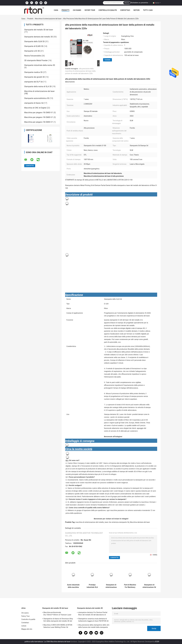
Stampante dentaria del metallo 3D (39, 37)
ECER (157, 642)
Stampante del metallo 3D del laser (39, 30)
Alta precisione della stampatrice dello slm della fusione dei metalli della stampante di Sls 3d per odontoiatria (94, 626)
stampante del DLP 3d (33, 82)
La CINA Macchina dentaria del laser (57, 642)
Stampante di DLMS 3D (34, 46)
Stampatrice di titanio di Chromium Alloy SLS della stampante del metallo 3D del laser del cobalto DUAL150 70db (58, 620)
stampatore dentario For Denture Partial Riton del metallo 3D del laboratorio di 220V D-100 (93, 614)
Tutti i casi (148, 10)
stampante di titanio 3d (34, 103)
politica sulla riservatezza (34, 642)
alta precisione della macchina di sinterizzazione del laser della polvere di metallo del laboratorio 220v (80, 71)
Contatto (107, 60)
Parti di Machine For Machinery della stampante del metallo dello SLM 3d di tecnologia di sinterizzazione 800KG (130, 586)
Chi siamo (77, 10)
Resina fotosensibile (33, 56)
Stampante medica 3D (33, 72)
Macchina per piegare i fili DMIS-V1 (39, 113)
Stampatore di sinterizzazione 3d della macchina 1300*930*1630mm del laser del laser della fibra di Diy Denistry (149, 586)
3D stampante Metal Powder (36, 60)
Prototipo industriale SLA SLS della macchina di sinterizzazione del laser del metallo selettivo (92, 586)
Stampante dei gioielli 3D (35, 77)
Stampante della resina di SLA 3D (38, 86)
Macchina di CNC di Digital (35, 108)
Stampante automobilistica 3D (37, 98)
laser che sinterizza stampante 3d (117, 522)
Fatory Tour (90, 10)
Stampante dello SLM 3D (34, 41)
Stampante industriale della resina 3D (40, 65)
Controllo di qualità (108, 10)
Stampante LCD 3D (32, 51)
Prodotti (66, 10)
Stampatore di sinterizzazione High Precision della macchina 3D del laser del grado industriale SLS (111, 586)
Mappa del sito (27, 629)
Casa (56, 10)
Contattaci (125, 10)
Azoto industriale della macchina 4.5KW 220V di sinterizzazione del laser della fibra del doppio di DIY (73, 586)
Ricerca (127, 3)
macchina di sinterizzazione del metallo (90, 522)
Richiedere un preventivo (139, 3)
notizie (136, 10)
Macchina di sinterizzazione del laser (48, 19)
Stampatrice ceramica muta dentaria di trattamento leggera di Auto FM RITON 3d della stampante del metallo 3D (93, 620)
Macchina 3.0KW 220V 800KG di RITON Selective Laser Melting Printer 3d (58, 626)
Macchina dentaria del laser (140, 522)
